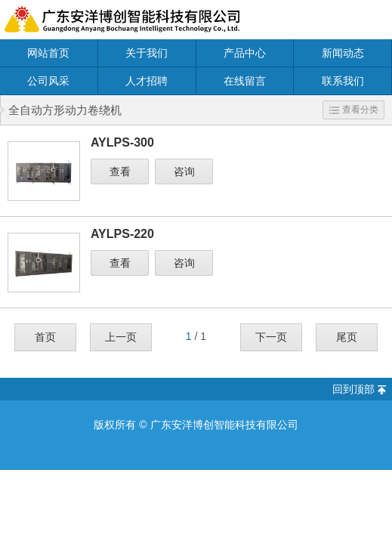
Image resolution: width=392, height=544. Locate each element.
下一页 (271, 337)
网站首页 (48, 53)
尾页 (347, 337)
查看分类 (354, 110)
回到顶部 (353, 389)
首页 (45, 337)
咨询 (184, 172)
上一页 (121, 337)
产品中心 (245, 53)
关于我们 (147, 53)
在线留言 (245, 81)
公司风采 (48, 81)
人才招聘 (147, 81)
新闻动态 (343, 53)
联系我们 (343, 81)
